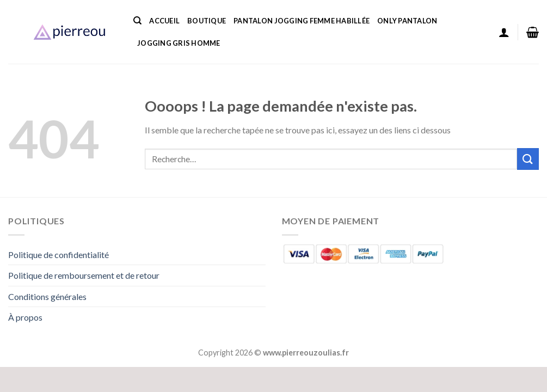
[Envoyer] (528, 159)
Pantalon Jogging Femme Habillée (302, 21)
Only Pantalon (407, 21)
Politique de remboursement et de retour (84, 275)
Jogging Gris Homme (179, 43)
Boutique (207, 21)
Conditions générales (47, 296)
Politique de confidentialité (59, 255)
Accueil (164, 21)
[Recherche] (137, 21)
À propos (25, 317)
